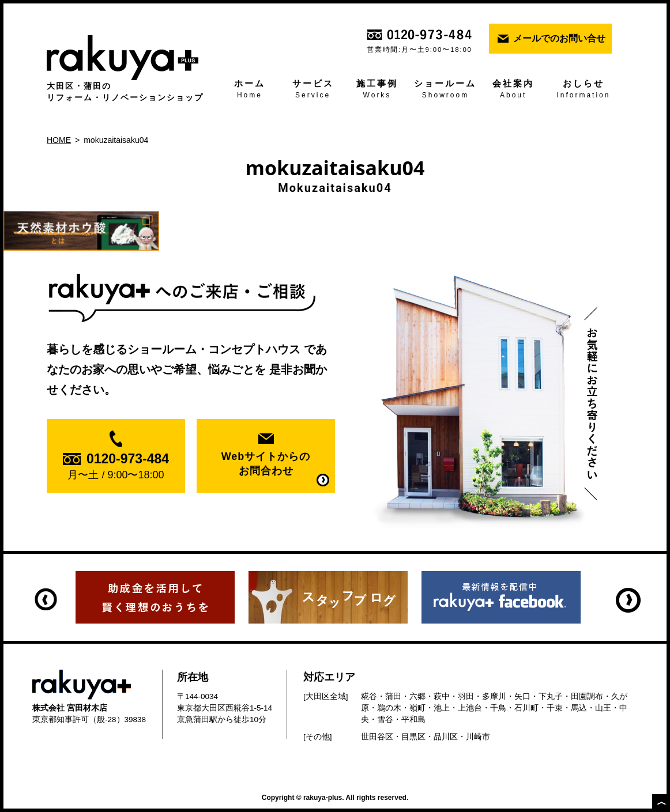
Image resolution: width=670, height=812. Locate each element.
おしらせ (584, 90)
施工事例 (377, 90)
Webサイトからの (266, 464)
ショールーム (446, 90)
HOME (59, 140)
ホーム (250, 90)
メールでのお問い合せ (559, 38)
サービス (313, 90)
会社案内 (513, 90)
